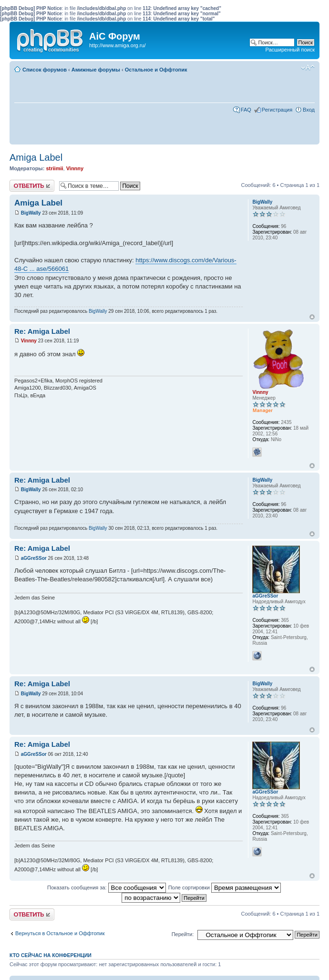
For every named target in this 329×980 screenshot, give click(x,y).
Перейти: (183, 934)
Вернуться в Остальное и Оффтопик (60, 933)
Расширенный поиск (290, 50)
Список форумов (45, 70)
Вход (309, 110)
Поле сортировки (225, 887)
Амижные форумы (96, 70)
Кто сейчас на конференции (51, 955)
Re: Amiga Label (42, 331)
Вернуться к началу (312, 317)
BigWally (31, 213)
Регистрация (277, 110)
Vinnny (75, 168)
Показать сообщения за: (107, 887)
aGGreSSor (34, 558)
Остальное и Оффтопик (156, 70)
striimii (54, 168)
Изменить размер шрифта (308, 68)
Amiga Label (36, 157)
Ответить (32, 186)
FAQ (246, 110)
